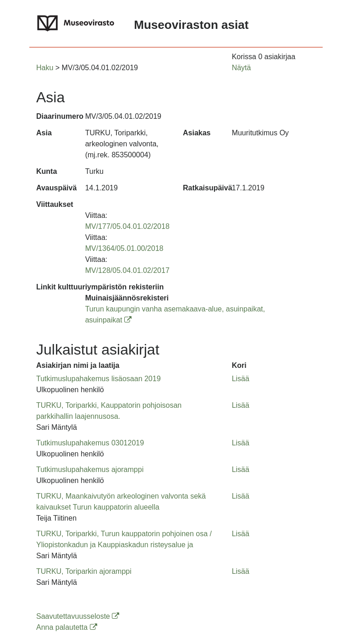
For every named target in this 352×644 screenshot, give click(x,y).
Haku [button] (45, 68)
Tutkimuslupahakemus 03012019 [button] (90, 443)
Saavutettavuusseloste (78, 616)
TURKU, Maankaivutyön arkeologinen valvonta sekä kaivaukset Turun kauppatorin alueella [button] (121, 502)
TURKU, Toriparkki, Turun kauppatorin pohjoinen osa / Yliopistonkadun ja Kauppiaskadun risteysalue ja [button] (124, 539)
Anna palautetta (67, 627)
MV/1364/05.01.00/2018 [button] (124, 248)
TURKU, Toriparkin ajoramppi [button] (84, 571)
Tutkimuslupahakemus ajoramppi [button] (90, 469)
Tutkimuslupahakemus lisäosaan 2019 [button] (99, 379)
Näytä (242, 68)
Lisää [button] (241, 379)
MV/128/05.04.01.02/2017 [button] (127, 270)
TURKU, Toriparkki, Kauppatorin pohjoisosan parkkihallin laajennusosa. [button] (109, 411)
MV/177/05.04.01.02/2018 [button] (127, 226)
